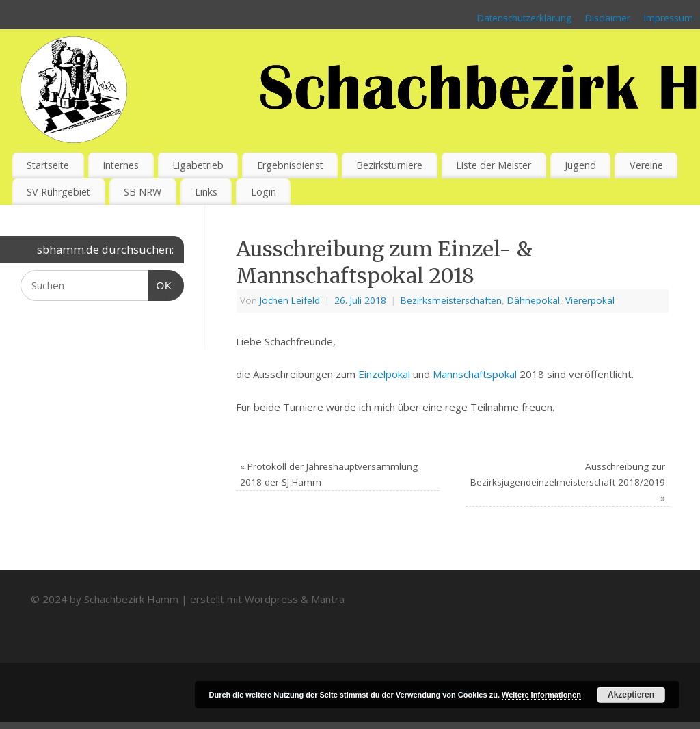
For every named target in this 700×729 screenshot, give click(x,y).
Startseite (48, 165)
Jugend (580, 165)
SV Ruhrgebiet (58, 192)
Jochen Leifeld (290, 300)
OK (161, 284)
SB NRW (143, 192)
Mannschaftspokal (475, 374)
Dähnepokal (534, 300)
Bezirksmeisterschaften (451, 300)
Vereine (646, 165)
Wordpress (271, 599)
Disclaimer (608, 18)
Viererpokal (590, 300)
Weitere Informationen (541, 695)
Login (264, 192)
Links (206, 192)
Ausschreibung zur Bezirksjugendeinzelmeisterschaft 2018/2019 (568, 482)
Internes (121, 165)
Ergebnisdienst (290, 165)
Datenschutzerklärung (524, 18)
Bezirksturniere (389, 165)
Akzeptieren (631, 695)
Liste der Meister (494, 165)
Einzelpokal (384, 374)
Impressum (669, 18)
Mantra (328, 599)
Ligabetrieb (198, 165)
